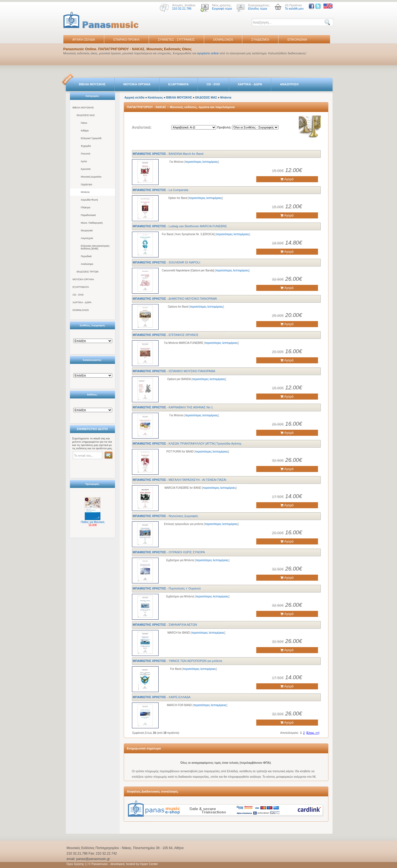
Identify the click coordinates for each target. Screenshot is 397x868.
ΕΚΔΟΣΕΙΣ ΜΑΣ (86, 115)
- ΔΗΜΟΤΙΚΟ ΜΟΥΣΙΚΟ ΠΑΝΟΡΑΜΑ (175, 299)
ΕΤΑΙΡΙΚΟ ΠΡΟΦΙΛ (126, 40)
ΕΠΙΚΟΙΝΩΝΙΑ (297, 40)
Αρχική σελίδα (135, 97)
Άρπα (84, 161)
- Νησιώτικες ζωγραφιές (166, 516)
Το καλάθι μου (294, 9)
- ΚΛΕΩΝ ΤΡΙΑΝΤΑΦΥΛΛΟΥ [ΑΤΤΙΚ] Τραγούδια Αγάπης (187, 443)
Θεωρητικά (87, 231)
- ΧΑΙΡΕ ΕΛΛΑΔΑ (162, 697)
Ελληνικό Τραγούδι (91, 138)
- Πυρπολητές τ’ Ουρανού (167, 588)
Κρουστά (86, 169)
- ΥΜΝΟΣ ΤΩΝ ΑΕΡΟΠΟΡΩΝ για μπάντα (178, 661)
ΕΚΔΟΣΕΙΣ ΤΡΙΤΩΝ (88, 272)
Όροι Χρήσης (75, 864)
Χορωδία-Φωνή (89, 200)
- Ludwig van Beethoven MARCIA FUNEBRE (180, 226)
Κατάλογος (155, 97)
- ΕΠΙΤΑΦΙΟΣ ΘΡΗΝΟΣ (166, 335)
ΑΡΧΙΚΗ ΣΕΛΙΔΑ (84, 40)
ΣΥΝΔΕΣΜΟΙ (260, 40)
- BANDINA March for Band (168, 154)
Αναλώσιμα (87, 264)
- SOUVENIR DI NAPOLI (167, 262)
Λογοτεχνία (87, 238)
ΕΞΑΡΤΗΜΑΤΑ (178, 84)
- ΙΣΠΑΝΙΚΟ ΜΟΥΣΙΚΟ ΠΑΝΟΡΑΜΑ (174, 371)
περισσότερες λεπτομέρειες (202, 162)
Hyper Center (149, 864)
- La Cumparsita (161, 190)
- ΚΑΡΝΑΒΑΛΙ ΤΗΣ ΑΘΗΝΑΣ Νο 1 (173, 407)
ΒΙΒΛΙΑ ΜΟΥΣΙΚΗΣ (92, 84)
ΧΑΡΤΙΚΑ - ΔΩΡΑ (250, 84)
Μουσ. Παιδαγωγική (92, 223)
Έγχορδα (86, 146)
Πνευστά (86, 154)
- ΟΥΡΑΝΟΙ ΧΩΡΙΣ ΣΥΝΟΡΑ (169, 552)
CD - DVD (213, 84)
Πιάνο (84, 123)
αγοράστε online (208, 53)
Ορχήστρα (87, 184)
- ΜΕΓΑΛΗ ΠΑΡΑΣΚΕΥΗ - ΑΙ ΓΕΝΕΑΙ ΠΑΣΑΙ (180, 480)
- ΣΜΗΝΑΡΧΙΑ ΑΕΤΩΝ (165, 625)
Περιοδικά (86, 256)
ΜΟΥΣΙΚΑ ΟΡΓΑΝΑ (137, 84)
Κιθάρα (85, 131)
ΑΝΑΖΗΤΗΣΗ (289, 84)
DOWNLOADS (223, 40)
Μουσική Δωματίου (91, 177)
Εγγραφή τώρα (222, 9)
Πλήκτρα (86, 207)
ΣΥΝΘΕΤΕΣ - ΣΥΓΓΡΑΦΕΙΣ (176, 40)
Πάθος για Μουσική (93, 522)
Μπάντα (85, 192)
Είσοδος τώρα (257, 9)
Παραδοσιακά (88, 215)
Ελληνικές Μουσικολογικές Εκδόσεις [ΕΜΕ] (95, 247)
